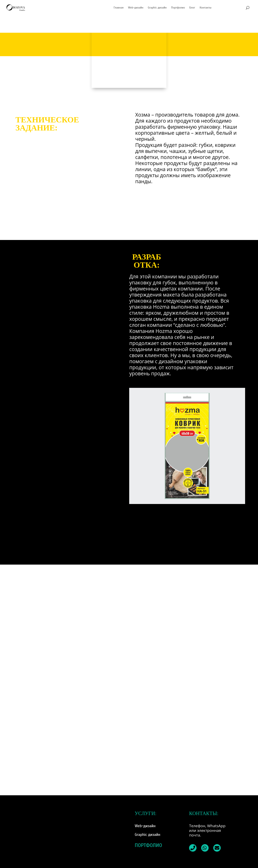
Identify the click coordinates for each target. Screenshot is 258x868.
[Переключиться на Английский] (242, 8)
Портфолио (178, 8)
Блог (192, 8)
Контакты (205, 8)
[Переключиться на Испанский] (218, 8)
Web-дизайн (136, 8)
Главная (119, 8)
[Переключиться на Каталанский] (234, 8)
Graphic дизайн (157, 8)
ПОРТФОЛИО (148, 845)
